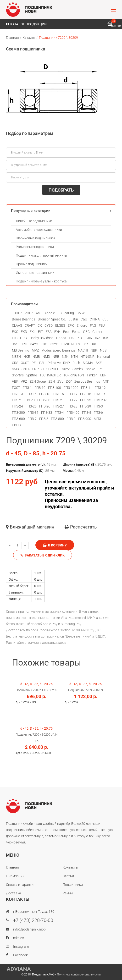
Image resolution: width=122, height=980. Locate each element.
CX (40, 325)
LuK (93, 344)
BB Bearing (66, 313)
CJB (105, 319)
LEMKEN (67, 344)
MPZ (35, 350)
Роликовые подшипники (35, 247)
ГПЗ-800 (57, 419)
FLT (41, 332)
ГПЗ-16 (58, 394)
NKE (27, 357)
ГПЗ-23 (86, 400)
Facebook (20, 955)
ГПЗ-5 (87, 413)
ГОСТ (16, 388)
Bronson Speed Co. (52, 319)
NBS (103, 350)
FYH (57, 332)
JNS (15, 344)
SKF (99, 363)
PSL (42, 363)
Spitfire (32, 375)
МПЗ (97, 419)
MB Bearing (21, 350)
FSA (49, 332)
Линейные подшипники (34, 221)
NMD (46, 357)
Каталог (29, 38)
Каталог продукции (26, 24)
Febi (66, 332)
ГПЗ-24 (17, 406)
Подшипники (73, 885)
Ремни (68, 893)
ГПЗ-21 (58, 400)
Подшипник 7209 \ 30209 (58, 38)
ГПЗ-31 (33, 413)
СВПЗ (16, 425)
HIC (15, 338)
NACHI (83, 350)
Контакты (70, 867)
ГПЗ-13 (17, 394)
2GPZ (29, 313)
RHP (67, 363)
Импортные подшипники (35, 273)
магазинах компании (61, 611)
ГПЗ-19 (99, 394)
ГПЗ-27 (58, 406)
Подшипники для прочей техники (41, 255)
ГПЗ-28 (72, 406)
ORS (15, 363)
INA (98, 338)
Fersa (76, 332)
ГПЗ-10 (40, 388)
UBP (103, 375)
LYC (85, 344)
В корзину (55, 545)
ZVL (60, 381)
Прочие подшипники (32, 264)
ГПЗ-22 (72, 400)
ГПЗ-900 (85, 419)
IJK (71, 338)
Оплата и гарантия (21, 885)
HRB (23, 338)
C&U (84, 319)
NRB (56, 357)
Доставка (14, 893)
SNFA (26, 369)
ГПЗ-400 (73, 413)
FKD (24, 332)
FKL (33, 332)
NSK (65, 357)
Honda (61, 338)
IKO (79, 338)
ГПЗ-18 (86, 394)
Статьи (68, 876)
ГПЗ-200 (44, 400)
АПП (106, 381)
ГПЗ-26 (45, 406)
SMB (15, 369)
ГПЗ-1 (27, 388)
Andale (50, 313)
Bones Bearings (24, 319)
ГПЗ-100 (55, 388)
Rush (76, 363)
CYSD (49, 325)
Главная (12, 38)
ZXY (69, 381)
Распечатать (81, 527)
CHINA (95, 319)
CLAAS (17, 325)
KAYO (34, 344)
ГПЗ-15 (45, 394)
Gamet (97, 332)
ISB (106, 338)
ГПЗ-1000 (71, 388)
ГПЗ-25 (31, 406)
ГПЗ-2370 (101, 400)
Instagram (21, 947)
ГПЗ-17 (72, 394)
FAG (93, 325)
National (103, 357)
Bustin (73, 319)
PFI (34, 363)
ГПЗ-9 (71, 419)
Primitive (54, 363)
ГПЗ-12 (100, 388)
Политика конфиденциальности (79, 974)
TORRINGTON (74, 375)
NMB (36, 357)
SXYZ (66, 369)
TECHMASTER (50, 375)
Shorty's (18, 375)
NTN (74, 357)
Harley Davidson (42, 338)
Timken (92, 375)
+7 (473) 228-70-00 (33, 920)
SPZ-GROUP (50, 369)
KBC (44, 344)
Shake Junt (94, 369)
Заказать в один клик (43, 555)
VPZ (24, 381)
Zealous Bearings (87, 381)
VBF (15, 381)
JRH (24, 344)
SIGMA (88, 363)
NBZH (16, 357)
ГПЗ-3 (98, 406)
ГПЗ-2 (17, 400)
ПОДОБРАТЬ (61, 190)
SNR (36, 369)
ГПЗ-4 (59, 413)
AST (39, 313)
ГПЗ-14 (31, 394)
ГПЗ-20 (29, 400)
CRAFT (30, 325)
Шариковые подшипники (35, 238)
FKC (15, 332)
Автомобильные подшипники (39, 230)
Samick (78, 369)
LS (78, 344)
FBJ (102, 325)
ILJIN (88, 338)
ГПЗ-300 (18, 413)
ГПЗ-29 (86, 406)
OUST (25, 363)
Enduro (82, 325)
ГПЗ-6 (98, 413)
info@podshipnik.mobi (30, 929)
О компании (15, 876)
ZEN (52, 381)
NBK (94, 350)
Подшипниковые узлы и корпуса (41, 281)
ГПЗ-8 (44, 419)
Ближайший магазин (30, 527)
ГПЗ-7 (32, 419)
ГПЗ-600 (18, 419)
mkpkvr (19, 938)
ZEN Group (38, 381)
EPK (71, 325)
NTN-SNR (87, 357)
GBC (86, 332)
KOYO (54, 344)
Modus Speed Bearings (58, 350)
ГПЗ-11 (87, 388)
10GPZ (17, 313)
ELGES (60, 325)
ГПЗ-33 (47, 413)
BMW (81, 313)
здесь (62, 643)
